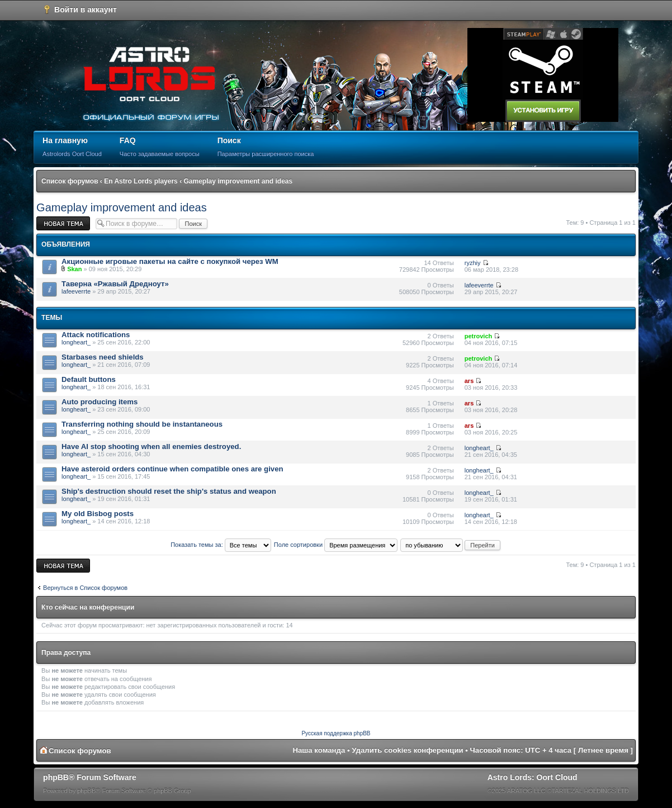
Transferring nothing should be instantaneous (142, 424)
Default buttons (89, 379)
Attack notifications (96, 335)
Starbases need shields (103, 357)
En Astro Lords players (141, 181)
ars (469, 381)
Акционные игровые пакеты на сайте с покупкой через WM (170, 261)
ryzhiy (473, 263)
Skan (74, 269)
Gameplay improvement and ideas (238, 181)
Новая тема (63, 223)
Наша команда (319, 750)
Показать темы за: (221, 545)
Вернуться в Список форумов (85, 588)
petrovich (479, 336)
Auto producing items (100, 402)
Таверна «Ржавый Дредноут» (115, 284)
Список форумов (70, 181)
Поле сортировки (336, 545)
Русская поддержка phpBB (336, 733)
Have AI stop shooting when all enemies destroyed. (151, 446)
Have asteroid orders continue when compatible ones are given (172, 469)
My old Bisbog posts (98, 514)
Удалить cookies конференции (407, 750)
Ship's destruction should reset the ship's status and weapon (169, 491)
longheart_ (76, 342)
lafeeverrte (76, 291)
